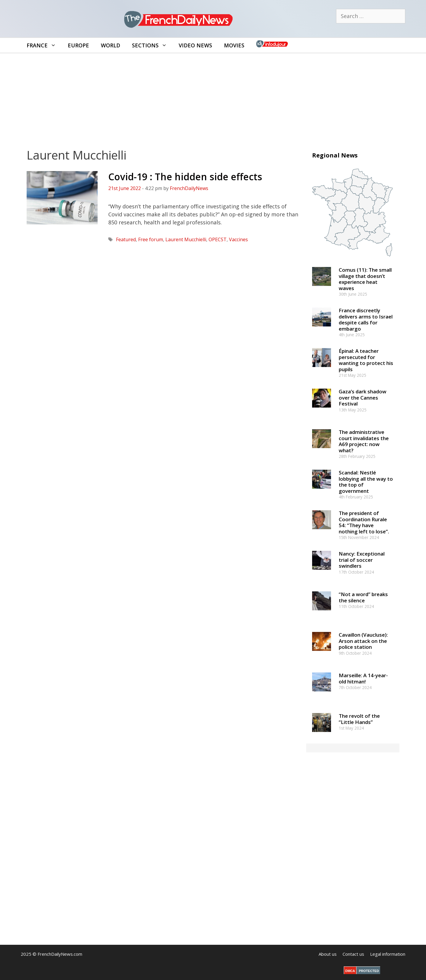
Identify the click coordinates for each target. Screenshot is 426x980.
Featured (126, 239)
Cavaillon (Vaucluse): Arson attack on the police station (363, 641)
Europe (78, 45)
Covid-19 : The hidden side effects (185, 177)
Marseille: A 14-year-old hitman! (363, 678)
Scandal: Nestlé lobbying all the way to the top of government (366, 482)
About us (328, 954)
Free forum (151, 239)
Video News (195, 45)
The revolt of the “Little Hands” (359, 719)
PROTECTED (369, 971)
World (110, 45)
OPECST (218, 239)
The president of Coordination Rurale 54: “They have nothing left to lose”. (364, 522)
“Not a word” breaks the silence (363, 597)
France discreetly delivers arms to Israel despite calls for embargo (366, 319)
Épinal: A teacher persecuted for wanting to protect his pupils (366, 360)
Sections (152, 45)
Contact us (353, 954)
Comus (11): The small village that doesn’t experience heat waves (365, 279)
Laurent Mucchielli (186, 239)
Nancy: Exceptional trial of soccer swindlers (362, 560)
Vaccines (238, 239)
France (44, 45)
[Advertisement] (213, 98)
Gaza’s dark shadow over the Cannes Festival (363, 398)
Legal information (388, 954)
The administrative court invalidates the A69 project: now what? (364, 441)
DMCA (350, 971)
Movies (234, 45)
